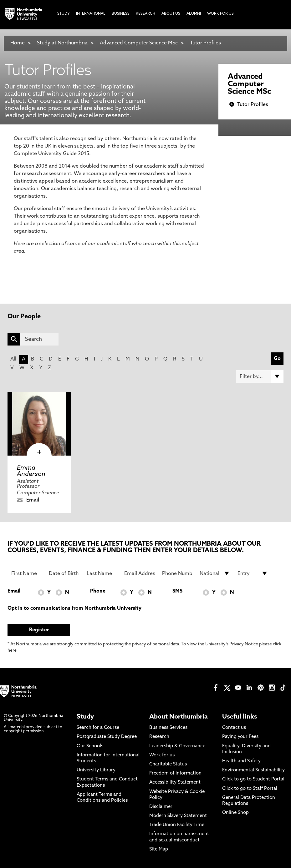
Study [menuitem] (64, 14)
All (13, 359)
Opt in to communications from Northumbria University (74, 608)
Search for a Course (98, 728)
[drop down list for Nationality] (215, 573)
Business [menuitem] (121, 14)
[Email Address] (139, 573)
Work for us (162, 755)
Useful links (240, 717)
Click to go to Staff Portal (250, 789)
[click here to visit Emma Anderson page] (39, 424)
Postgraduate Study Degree (107, 737)
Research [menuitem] (145, 14)
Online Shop (235, 813)
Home (18, 43)
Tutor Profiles (205, 43)
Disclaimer (161, 807)
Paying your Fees (240, 737)
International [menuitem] (91, 14)
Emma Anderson (31, 471)
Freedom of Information (175, 773)
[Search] (39, 339)
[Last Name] (102, 573)
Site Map (159, 849)
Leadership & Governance (177, 746)
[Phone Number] (177, 573)
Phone (98, 591)
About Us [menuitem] (171, 14)
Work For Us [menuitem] (220, 14)
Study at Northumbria (62, 43)
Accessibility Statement (175, 782)
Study (85, 717)
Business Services (168, 728)
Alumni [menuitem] (194, 14)
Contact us (234, 728)
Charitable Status (168, 764)
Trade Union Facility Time (177, 825)
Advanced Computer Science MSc (139, 43)
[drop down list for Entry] (253, 573)
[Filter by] (260, 376)
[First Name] (26, 573)
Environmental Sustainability (253, 770)
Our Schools (90, 746)
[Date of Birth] (64, 573)
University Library (96, 770)
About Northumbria (179, 717)
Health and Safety (241, 761)
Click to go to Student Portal (253, 779)
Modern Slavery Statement (178, 816)
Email (33, 500)
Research (159, 737)
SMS (177, 591)
